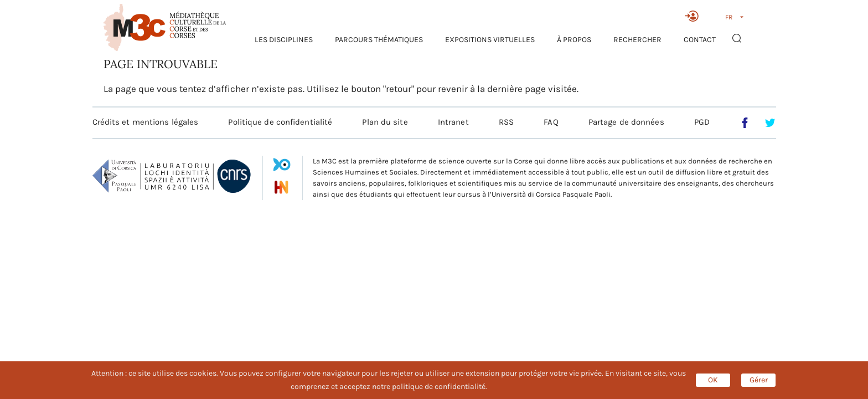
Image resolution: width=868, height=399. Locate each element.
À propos (574, 40)
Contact (700, 40)
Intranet (453, 122)
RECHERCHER (637, 40)
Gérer (759, 380)
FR (729, 17)
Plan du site (385, 122)
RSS (506, 122)
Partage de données (626, 122)
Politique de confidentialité (280, 122)
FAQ (551, 122)
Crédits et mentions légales (146, 122)
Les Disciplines (284, 40)
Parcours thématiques (379, 40)
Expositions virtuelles (490, 40)
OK (713, 380)
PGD (702, 122)
